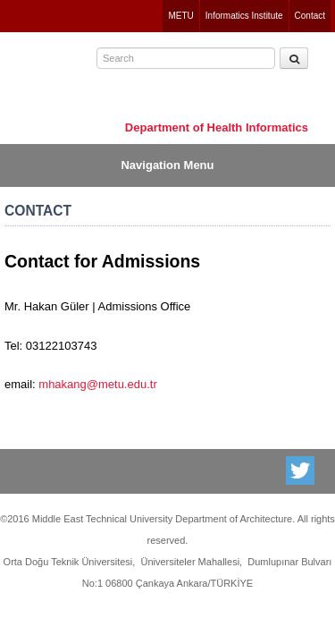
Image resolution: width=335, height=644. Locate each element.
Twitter (301, 470)
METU (180, 16)
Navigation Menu (167, 165)
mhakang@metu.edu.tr (97, 384)
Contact (310, 16)
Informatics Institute (244, 16)
